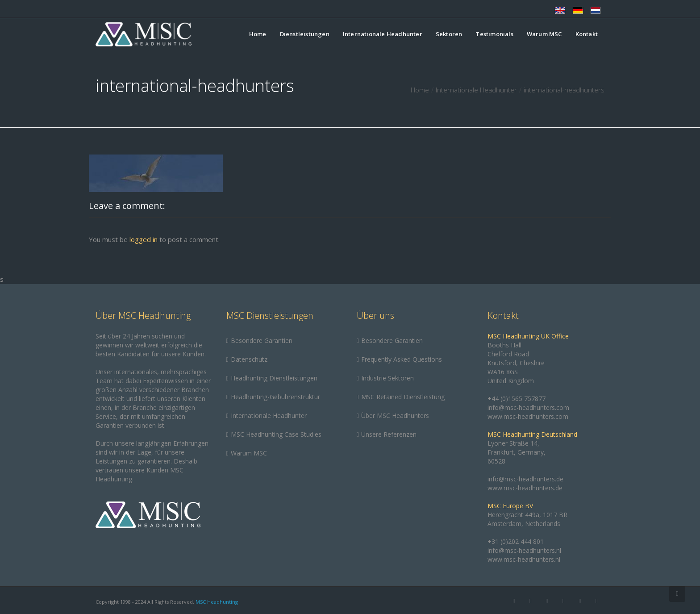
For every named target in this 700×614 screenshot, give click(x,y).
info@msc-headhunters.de (525, 479)
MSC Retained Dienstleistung (403, 397)
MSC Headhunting (217, 602)
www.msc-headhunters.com (528, 416)
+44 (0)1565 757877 (517, 399)
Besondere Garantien (262, 340)
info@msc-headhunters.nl (524, 550)
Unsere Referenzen (389, 434)
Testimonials (494, 34)
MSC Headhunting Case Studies (276, 434)
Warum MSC (544, 34)
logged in (144, 239)
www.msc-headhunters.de (525, 488)
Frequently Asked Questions (402, 359)
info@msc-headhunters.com (528, 407)
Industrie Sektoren (387, 378)
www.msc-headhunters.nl (524, 559)
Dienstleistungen (305, 34)
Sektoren (449, 34)
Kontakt (587, 34)
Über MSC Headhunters (395, 416)
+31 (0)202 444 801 (516, 541)
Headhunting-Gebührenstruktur (275, 397)
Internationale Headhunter (383, 34)
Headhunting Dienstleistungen (274, 378)
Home (258, 34)
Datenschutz (249, 359)
